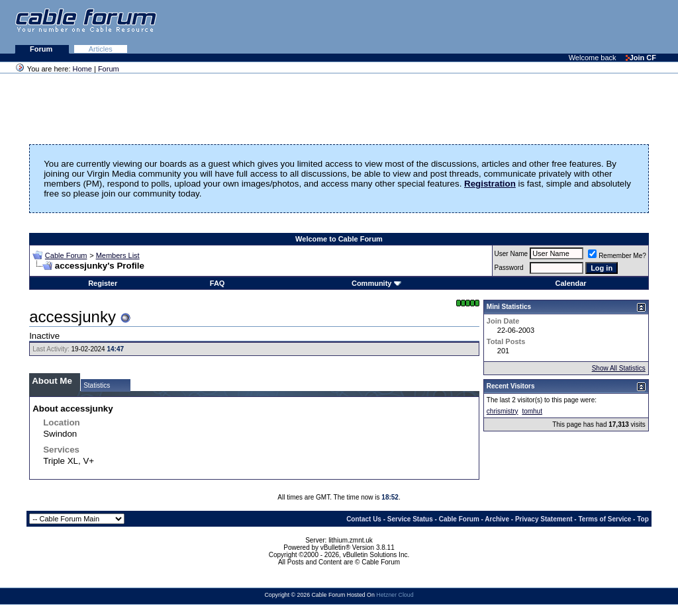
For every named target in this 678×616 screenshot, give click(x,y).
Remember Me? (617, 256)
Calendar (571, 283)
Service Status (410, 519)
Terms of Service (605, 519)
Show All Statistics (619, 368)
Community (376, 283)
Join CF (641, 58)
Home (82, 69)
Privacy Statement (544, 519)
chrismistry (503, 411)
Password (509, 268)
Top (643, 519)
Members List (118, 255)
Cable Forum (66, 255)
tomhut (532, 411)
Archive (497, 519)
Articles (101, 49)
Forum (42, 49)
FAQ (218, 283)
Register (103, 283)
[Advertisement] (516, 26)
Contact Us (364, 519)
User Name (511, 254)
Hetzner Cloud (395, 595)
